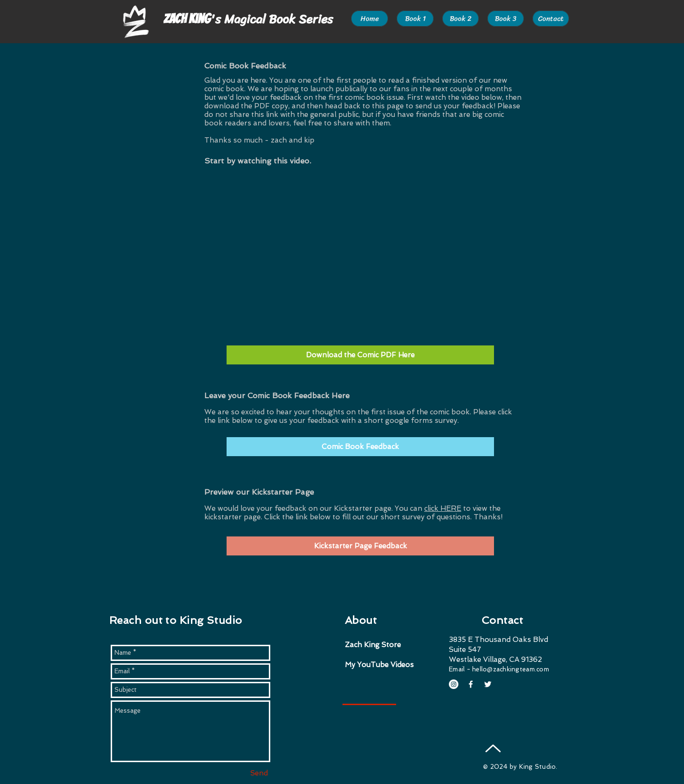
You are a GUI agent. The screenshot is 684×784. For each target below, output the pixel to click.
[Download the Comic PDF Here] (360, 355)
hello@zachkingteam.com (511, 669)
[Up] (493, 748)
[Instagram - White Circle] (454, 684)
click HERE (443, 508)
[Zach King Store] (388, 645)
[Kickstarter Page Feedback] (360, 546)
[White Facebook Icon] (471, 684)
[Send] (259, 773)
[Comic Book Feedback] (360, 447)
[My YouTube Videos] (383, 665)
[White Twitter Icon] (488, 684)
